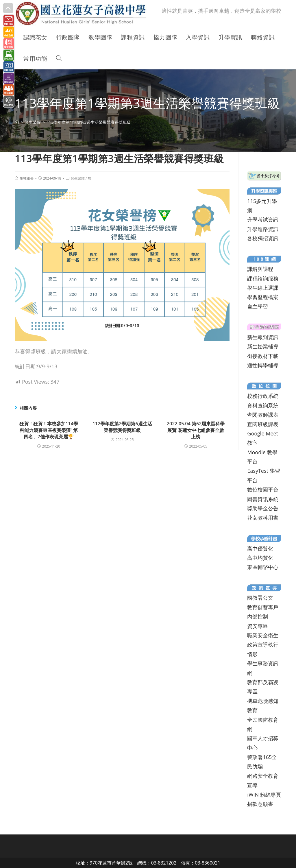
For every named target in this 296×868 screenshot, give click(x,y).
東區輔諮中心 (263, 567)
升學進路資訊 (263, 229)
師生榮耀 (78, 178)
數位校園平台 (263, 490)
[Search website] (59, 59)
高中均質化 (260, 558)
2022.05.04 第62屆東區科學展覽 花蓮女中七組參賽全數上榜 (196, 430)
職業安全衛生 (263, 635)
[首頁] (17, 122)
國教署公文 (260, 598)
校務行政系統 (263, 396)
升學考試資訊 (263, 219)
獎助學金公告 (263, 508)
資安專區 (258, 626)
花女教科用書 (263, 518)
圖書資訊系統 (263, 499)
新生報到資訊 (263, 337)
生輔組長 (27, 178)
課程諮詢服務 (263, 278)
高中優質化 (260, 548)
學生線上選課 (263, 288)
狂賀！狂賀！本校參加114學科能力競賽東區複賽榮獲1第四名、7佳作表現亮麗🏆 (49, 430)
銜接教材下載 (263, 356)
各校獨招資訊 (263, 238)
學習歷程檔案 (263, 297)
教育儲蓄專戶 (263, 607)
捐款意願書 (260, 804)
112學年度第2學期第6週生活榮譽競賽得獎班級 (122, 427)
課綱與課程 (260, 269)
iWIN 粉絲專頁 (264, 795)
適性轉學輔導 (263, 365)
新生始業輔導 (263, 346)
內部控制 (258, 616)
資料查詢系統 (263, 405)
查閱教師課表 (263, 415)
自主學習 (258, 306)
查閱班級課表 (263, 424)
